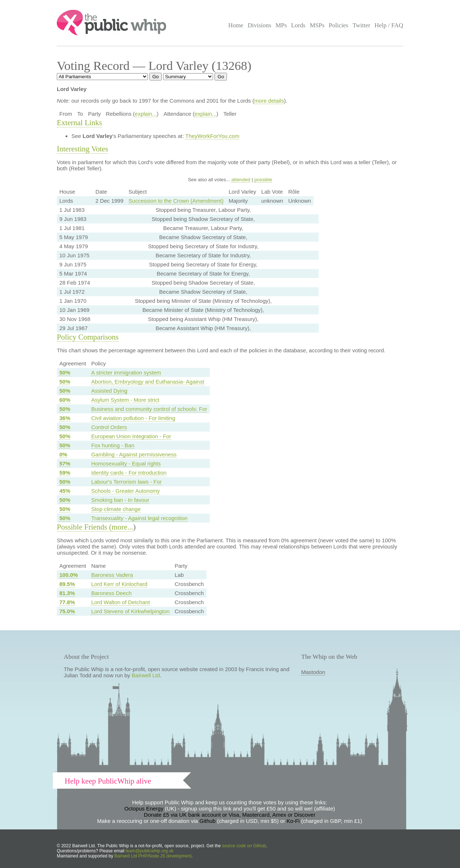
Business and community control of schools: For (149, 409)
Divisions (260, 25)
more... (123, 527)
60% (65, 400)
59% (65, 473)
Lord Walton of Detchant (120, 602)
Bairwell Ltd (146, 675)
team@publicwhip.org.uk (150, 851)
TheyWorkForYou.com (212, 136)
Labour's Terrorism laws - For (126, 482)
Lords (298, 25)
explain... (146, 114)
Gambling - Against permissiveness (134, 454)
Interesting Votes (82, 149)
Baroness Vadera (112, 575)
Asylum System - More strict (125, 400)
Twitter (361, 25)
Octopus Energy (144, 808)
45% (65, 491)
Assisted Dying (109, 391)
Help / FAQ (389, 25)
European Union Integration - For (131, 436)
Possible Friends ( (84, 527)
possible (263, 180)
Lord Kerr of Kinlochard (119, 584)
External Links (79, 123)
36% (65, 418)
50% (65, 372)
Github (208, 821)
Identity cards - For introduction (129, 473)
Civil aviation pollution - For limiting (133, 418)
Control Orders (109, 427)
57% (65, 463)
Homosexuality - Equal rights (126, 463)
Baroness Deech (111, 593)
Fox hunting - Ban (113, 445)
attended (241, 180)
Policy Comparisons (88, 337)
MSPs (317, 25)
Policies (339, 25)
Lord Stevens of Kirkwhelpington (130, 611)
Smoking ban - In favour (120, 500)
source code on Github (244, 846)
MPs (281, 25)
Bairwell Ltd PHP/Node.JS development (153, 856)
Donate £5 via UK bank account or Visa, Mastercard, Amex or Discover (230, 815)
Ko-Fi (293, 821)
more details (269, 101)
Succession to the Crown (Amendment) (176, 201)
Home (236, 25)
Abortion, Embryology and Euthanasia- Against (148, 382)
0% (63, 454)
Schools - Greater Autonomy (125, 491)
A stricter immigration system (126, 372)
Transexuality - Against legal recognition (139, 518)
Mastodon (313, 672)
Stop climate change (116, 509)
